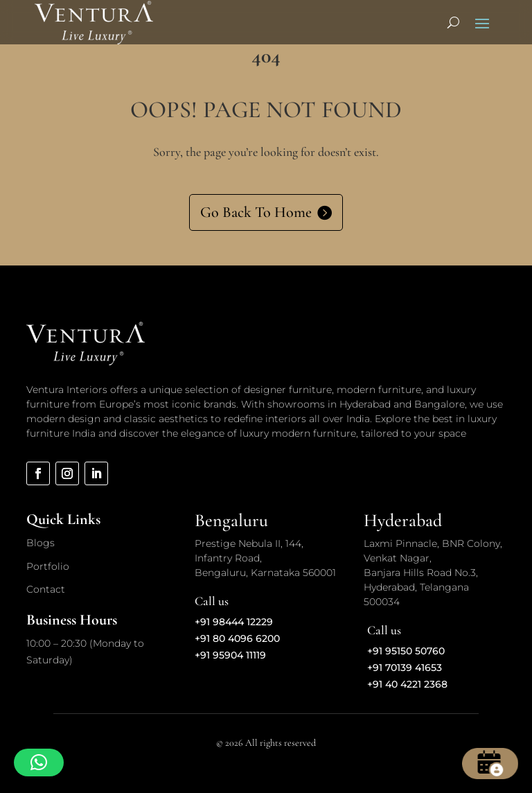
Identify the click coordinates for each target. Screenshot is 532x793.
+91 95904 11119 (230, 655)
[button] (39, 762)
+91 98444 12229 (234, 622)
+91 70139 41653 (405, 668)
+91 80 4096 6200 (237, 638)
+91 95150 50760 (406, 651)
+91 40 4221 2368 (407, 684)
